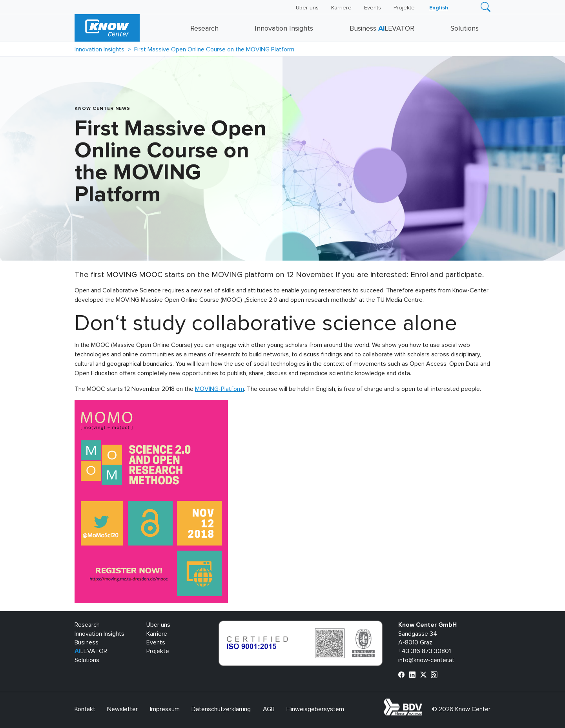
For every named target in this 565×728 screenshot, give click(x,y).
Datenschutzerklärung (221, 709)
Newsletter (122, 709)
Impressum (165, 709)
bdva (424, 703)
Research (204, 29)
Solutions (465, 29)
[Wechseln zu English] (439, 8)
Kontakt (85, 709)
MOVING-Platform (220, 389)
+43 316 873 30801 (425, 651)
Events (373, 8)
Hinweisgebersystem (315, 709)
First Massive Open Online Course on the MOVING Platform (214, 49)
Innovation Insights (284, 29)
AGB (269, 709)
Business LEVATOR (382, 29)
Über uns (307, 8)
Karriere (341, 8)
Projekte (404, 8)
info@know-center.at (426, 660)
